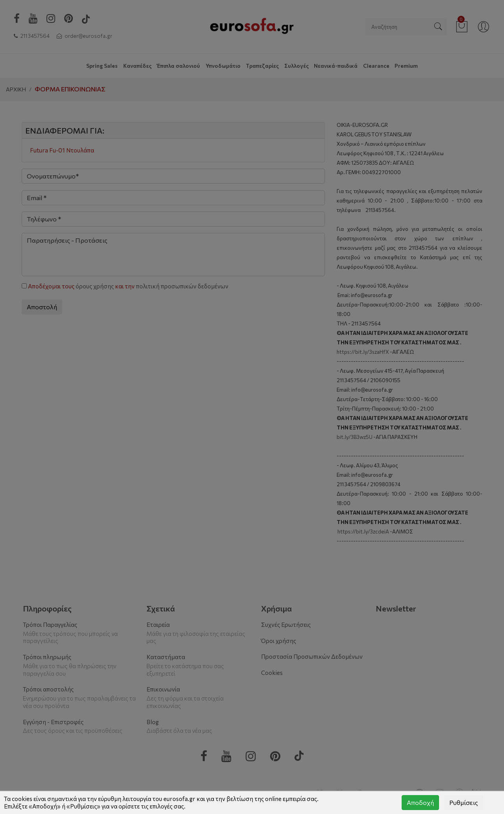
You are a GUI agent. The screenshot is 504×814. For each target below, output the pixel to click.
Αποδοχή (420, 802)
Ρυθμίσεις (464, 802)
